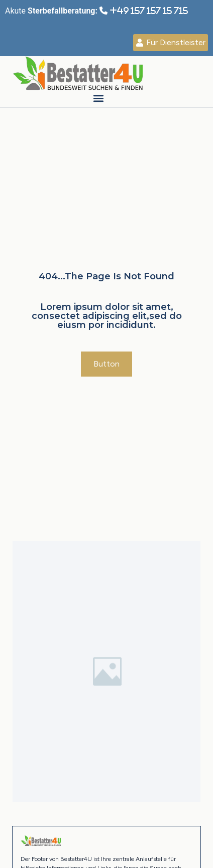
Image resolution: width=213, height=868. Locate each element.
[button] (98, 99)
